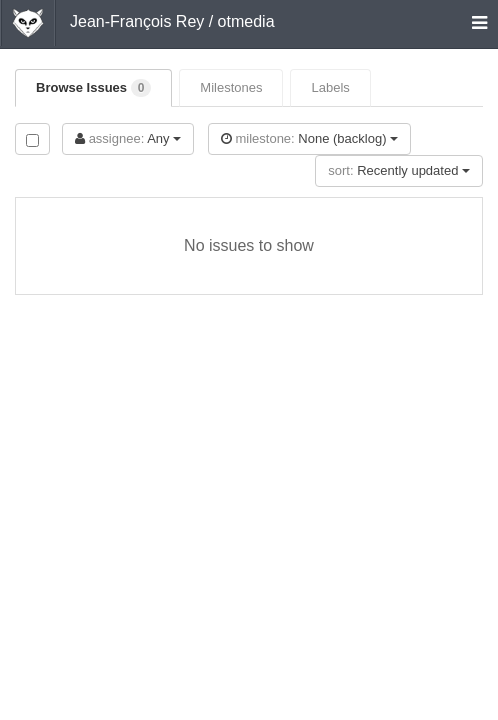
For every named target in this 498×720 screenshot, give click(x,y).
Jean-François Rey (137, 21)
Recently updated (399, 170)
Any (128, 138)
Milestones (231, 87)
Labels (330, 87)
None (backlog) (309, 138)
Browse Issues (93, 88)
